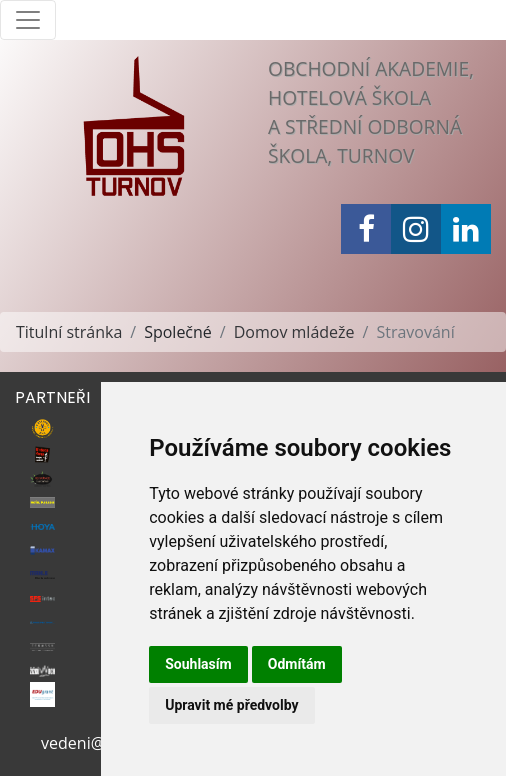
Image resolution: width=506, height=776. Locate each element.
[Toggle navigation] (28, 20)
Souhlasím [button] (198, 664)
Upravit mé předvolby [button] (231, 705)
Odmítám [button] (297, 664)
